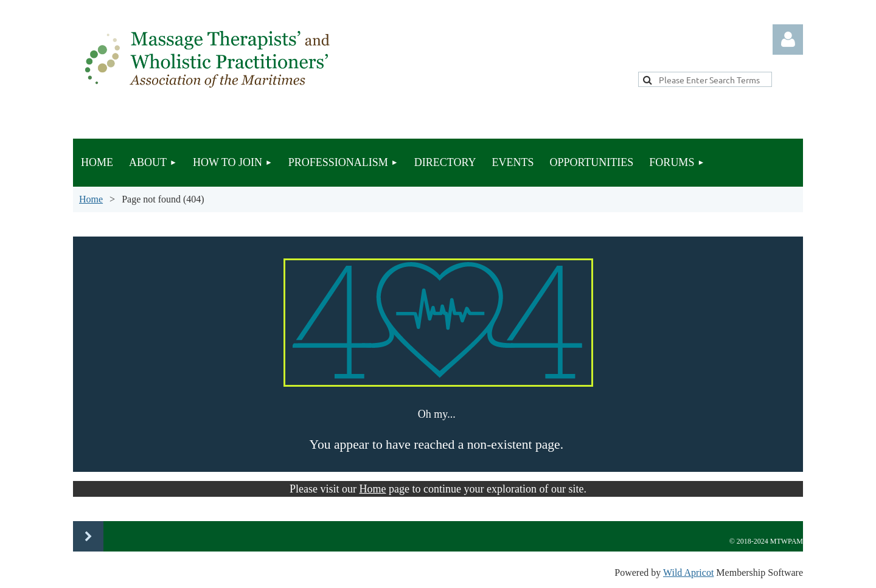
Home (91, 199)
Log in (788, 40)
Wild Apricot (688, 572)
